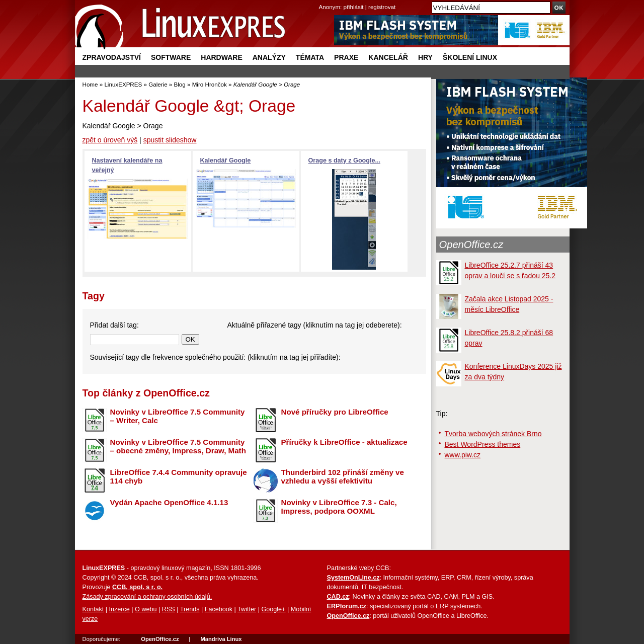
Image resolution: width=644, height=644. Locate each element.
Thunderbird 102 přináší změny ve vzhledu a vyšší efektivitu (343, 476)
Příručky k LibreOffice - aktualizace (344, 442)
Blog (180, 84)
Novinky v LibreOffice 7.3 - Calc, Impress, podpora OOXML (339, 507)
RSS (169, 609)
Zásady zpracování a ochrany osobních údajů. (147, 597)
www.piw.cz (463, 455)
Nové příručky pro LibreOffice (335, 412)
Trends (190, 609)
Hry (425, 57)
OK (190, 339)
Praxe (346, 57)
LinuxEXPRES (123, 84)
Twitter (247, 609)
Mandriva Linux (221, 639)
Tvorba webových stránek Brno (493, 434)
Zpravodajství (112, 57)
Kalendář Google (226, 160)
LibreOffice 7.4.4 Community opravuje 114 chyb (179, 476)
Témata (310, 57)
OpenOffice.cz (471, 245)
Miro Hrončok (210, 84)
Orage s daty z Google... (344, 160)
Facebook (219, 609)
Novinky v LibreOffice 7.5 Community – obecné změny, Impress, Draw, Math (178, 446)
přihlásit (354, 7)
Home (90, 84)
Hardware (221, 57)
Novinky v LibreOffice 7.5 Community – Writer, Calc (178, 416)
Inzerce (119, 609)
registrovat (382, 7)
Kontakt (93, 609)
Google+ (273, 609)
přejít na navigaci (322, 0)
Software (171, 57)
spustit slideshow (170, 140)
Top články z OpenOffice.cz (146, 393)
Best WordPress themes (483, 444)
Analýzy (269, 57)
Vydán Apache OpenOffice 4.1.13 (169, 502)
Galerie (158, 84)
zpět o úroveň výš (110, 140)
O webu (146, 609)
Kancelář (388, 57)
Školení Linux (470, 57)
